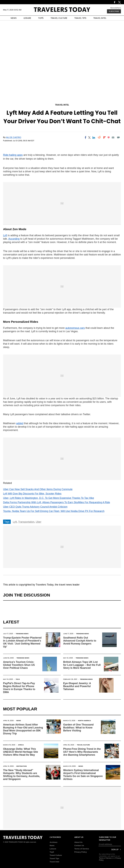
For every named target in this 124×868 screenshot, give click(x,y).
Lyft (5, 235)
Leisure (53, 849)
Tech (18, 679)
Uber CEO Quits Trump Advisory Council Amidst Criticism (35, 507)
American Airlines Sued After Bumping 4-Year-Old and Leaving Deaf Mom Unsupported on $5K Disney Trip (23, 729)
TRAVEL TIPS (80, 18)
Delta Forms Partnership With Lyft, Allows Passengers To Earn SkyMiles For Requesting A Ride (57, 502)
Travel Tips (54, 858)
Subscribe (114, 11)
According (14, 239)
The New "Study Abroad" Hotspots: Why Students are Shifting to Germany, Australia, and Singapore (22, 775)
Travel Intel (62, 105)
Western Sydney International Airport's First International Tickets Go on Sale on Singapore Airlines (83, 775)
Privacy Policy (81, 852)
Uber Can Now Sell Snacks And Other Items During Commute (38, 489)
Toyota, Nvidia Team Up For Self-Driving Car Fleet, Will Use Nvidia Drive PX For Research (54, 511)
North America (84, 721)
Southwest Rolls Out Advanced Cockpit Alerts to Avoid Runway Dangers (80, 641)
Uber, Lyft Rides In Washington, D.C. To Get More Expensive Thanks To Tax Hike (49, 498)
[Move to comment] (118, 137)
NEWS (14, 18)
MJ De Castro (14, 137)
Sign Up (115, 850)
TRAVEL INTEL (100, 18)
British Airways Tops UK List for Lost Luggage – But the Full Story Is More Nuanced (82, 665)
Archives (54, 842)
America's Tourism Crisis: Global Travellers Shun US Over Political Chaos (19, 665)
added (20, 423)
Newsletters (116, 8)
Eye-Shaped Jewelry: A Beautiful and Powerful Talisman (77, 686)
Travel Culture (83, 745)
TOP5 (41, 18)
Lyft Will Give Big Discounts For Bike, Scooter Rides (32, 494)
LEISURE (27, 18)
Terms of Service (82, 849)
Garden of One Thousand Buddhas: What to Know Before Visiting (78, 728)
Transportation (26, 522)
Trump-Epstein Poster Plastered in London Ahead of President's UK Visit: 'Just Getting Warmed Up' (22, 642)
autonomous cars (75, 328)
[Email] (113, 137)
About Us (78, 842)
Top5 (52, 852)
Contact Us (79, 845)
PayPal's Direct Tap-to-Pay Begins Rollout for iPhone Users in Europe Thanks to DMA (19, 688)
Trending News (22, 634)
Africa (21, 745)
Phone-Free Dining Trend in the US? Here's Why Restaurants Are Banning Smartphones (82, 752)
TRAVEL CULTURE (59, 18)
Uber (39, 522)
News (19, 721)
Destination (22, 766)
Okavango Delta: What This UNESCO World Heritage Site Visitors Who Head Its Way (21, 752)
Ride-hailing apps (13, 155)
